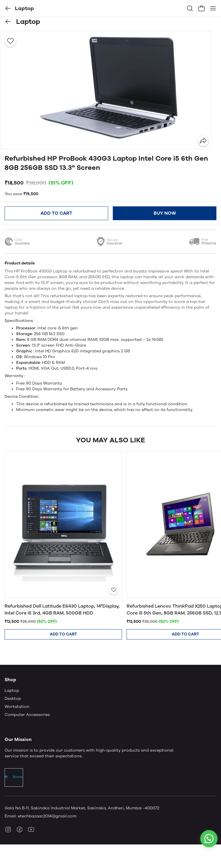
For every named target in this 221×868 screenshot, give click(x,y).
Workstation (17, 707)
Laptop (12, 691)
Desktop (13, 699)
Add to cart (56, 213)
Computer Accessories (27, 715)
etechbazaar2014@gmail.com (47, 816)
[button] (8, 8)
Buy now (165, 213)
